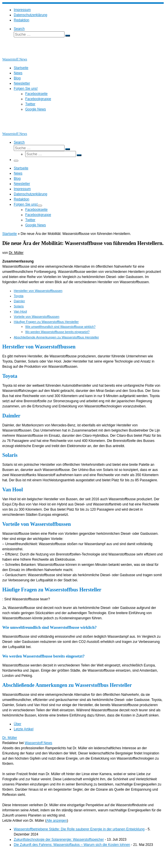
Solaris (19, 306)
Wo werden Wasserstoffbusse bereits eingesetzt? (57, 332)
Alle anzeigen (56, 821)
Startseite (10, 234)
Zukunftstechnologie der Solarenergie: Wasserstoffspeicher (59, 840)
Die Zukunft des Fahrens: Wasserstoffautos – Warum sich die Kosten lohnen (72, 845)
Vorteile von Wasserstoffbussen (37, 317)
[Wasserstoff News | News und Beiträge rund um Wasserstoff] (9, 54)
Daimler (19, 301)
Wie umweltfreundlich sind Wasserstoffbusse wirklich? (60, 327)
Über (17, 724)
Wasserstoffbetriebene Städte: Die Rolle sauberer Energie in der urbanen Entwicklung (79, 829)
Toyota (19, 296)
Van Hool (20, 311)
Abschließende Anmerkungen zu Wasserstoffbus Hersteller (56, 337)
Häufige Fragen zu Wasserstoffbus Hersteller (46, 322)
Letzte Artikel (24, 729)
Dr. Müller (16, 253)
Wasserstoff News (38, 743)
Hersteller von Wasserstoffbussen (38, 291)
